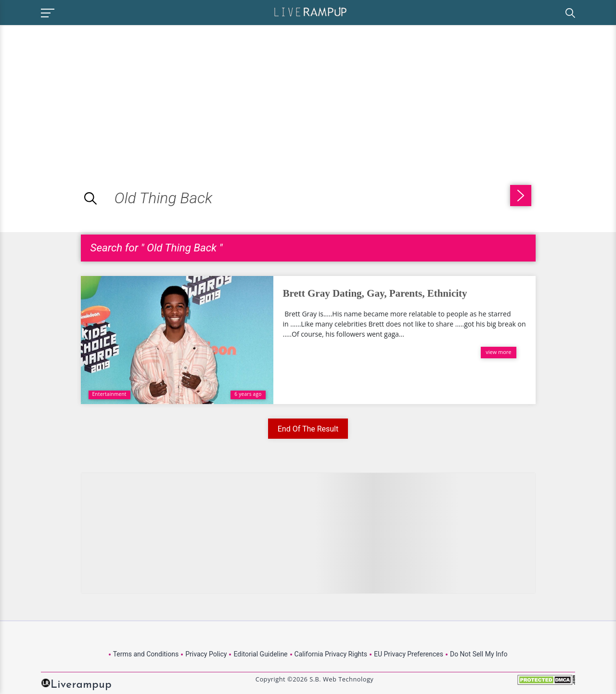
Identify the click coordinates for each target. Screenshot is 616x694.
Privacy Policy (206, 654)
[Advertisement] (81, 92)
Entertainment (109, 394)
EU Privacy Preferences (409, 654)
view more (498, 352)
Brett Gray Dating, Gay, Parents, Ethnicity (375, 293)
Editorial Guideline (260, 654)
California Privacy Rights (331, 654)
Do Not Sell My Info (479, 654)
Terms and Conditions (146, 654)
